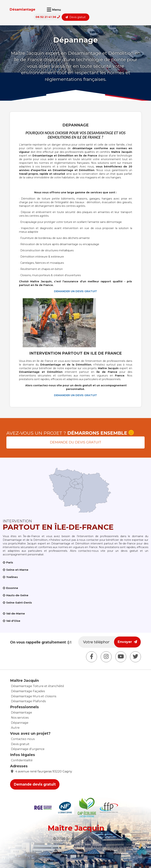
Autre (15, 728)
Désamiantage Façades (28, 691)
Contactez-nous (23, 739)
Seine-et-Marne (17, 570)
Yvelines (12, 577)
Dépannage (20, 723)
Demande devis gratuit (35, 784)
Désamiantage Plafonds (28, 701)
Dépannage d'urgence (28, 749)
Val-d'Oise (13, 621)
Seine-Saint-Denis (19, 603)
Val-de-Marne (16, 614)
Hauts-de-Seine (17, 595)
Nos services (20, 718)
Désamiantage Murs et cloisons (34, 696)
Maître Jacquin (76, 828)
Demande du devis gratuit (76, 442)
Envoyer (127, 642)
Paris (10, 562)
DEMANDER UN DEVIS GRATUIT (75, 291)
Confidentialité (22, 760)
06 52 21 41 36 (104, 10)
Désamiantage (19, 9)
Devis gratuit (132, 10)
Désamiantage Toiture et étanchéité (38, 686)
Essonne (12, 588)
